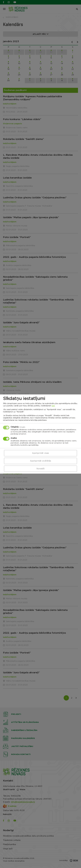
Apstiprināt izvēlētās (41, 461)
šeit (53, 406)
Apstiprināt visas (40, 453)
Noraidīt (41, 469)
